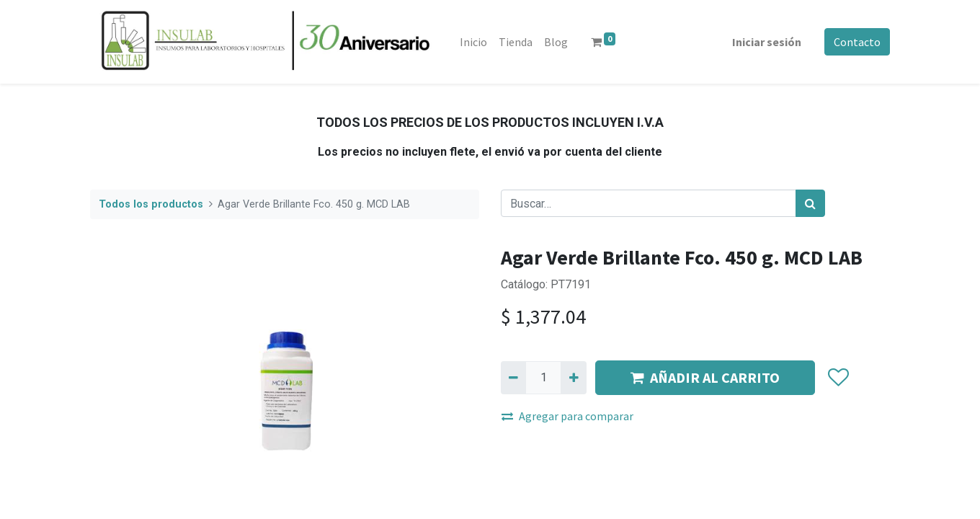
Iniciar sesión (767, 42)
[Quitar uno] (513, 378)
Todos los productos (151, 204)
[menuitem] (473, 42)
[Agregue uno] (573, 378)
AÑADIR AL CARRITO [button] (705, 377)
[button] (838, 378)
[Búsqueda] (810, 203)
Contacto (857, 42)
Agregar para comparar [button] (567, 416)
